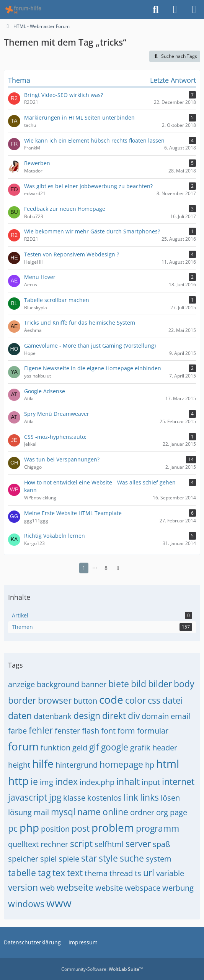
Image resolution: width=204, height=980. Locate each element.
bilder (160, 684)
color (135, 700)
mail (41, 812)
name (89, 812)
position (55, 829)
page (179, 812)
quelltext (23, 844)
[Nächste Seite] (118, 568)
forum (23, 746)
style (108, 858)
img (47, 782)
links (149, 797)
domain (155, 716)
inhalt (128, 781)
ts (138, 873)
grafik (140, 748)
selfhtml (109, 844)
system (159, 859)
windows (26, 904)
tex (59, 873)
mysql (63, 812)
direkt (114, 716)
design (87, 716)
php (29, 827)
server (138, 844)
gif (94, 747)
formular (153, 731)
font (108, 731)
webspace (143, 888)
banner (94, 684)
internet (178, 781)
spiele (69, 859)
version (23, 887)
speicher (23, 859)
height (19, 765)
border (22, 700)
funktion (55, 748)
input (151, 782)
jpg (55, 797)
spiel (48, 859)
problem (113, 827)
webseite (75, 887)
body (184, 684)
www (59, 903)
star (89, 858)
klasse (74, 798)
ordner (142, 812)
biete (119, 684)
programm (157, 828)
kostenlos (104, 798)
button (85, 701)
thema (96, 873)
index (66, 781)
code (111, 699)
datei (173, 700)
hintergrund (77, 765)
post (81, 828)
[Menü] (194, 10)
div (134, 716)
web (47, 888)
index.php (97, 782)
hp (150, 765)
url (149, 873)
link (131, 797)
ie (34, 781)
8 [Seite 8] (106, 568)
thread (121, 873)
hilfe (43, 763)
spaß (161, 844)
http (18, 781)
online (115, 812)
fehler (41, 730)
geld (80, 748)
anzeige (21, 684)
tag (44, 873)
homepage (121, 764)
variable (170, 873)
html (168, 763)
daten (20, 716)
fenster (67, 731)
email (180, 716)
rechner (54, 844)
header (165, 748)
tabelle (22, 873)
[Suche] (156, 10)
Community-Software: (102, 969)
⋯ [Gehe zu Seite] (95, 568)
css (154, 700)
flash (91, 731)
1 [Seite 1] (84, 568)
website (109, 888)
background (58, 684)
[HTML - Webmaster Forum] (23, 10)
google (115, 747)
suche (132, 858)
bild (139, 684)
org (162, 812)
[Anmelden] (175, 10)
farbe (17, 731)
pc (13, 828)
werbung (178, 888)
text (75, 873)
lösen (170, 798)
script (81, 844)
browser (55, 700)
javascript (28, 797)
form (126, 731)
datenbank (53, 716)
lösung (20, 812)
